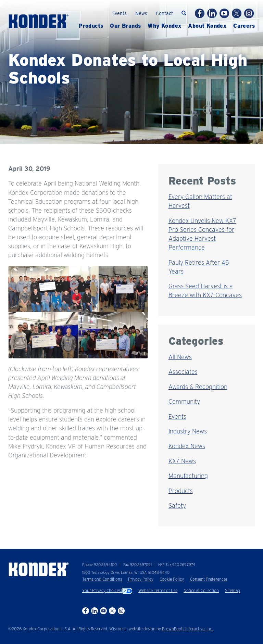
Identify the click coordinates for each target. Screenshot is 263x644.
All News (180, 357)
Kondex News (187, 446)
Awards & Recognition (198, 387)
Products (91, 26)
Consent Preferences (209, 579)
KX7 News (182, 461)
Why (164, 26)
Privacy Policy (141, 579)
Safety (177, 506)
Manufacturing (188, 476)
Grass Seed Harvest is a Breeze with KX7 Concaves (205, 291)
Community (184, 401)
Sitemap (233, 590)
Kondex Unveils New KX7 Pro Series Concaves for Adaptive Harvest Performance (202, 234)
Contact (164, 13)
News (141, 13)
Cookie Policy (172, 579)
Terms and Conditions (102, 579)
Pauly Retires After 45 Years (199, 267)
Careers (244, 26)
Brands (125, 26)
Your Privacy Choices (107, 590)
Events (120, 13)
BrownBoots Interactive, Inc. (187, 629)
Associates (183, 372)
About (207, 26)
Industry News (188, 431)
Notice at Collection (201, 590)
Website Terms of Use (158, 590)
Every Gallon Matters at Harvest (200, 201)
